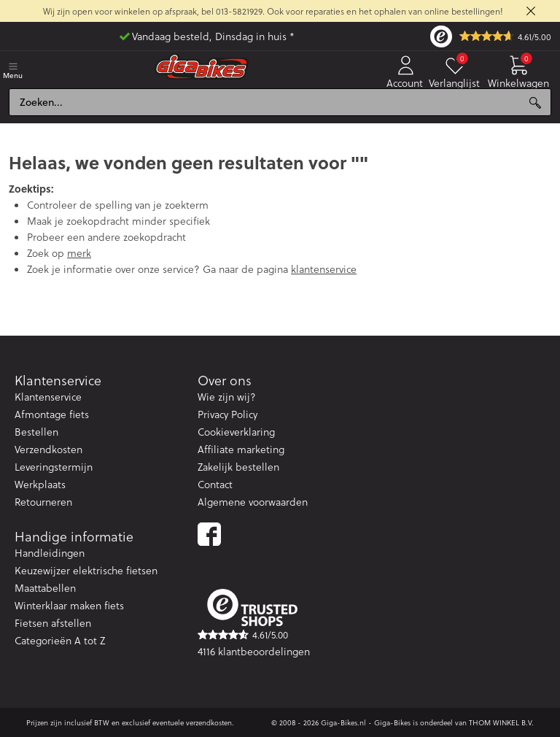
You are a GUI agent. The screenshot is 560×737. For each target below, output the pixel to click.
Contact (215, 484)
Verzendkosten (48, 449)
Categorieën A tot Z (60, 640)
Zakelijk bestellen (238, 467)
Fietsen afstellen (53, 623)
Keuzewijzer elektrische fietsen (86, 570)
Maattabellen (45, 588)
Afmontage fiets (52, 414)
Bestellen (36, 432)
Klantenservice (48, 397)
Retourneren (43, 502)
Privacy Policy (227, 414)
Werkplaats (40, 484)
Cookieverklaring (236, 432)
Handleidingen (50, 553)
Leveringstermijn (54, 467)
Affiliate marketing (241, 449)
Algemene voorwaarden (253, 502)
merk (79, 253)
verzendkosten (209, 722)
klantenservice (324, 269)
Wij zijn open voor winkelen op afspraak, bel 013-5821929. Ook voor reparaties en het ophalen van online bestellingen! (273, 11)
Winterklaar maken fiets (69, 605)
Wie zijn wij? (227, 397)
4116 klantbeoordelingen (254, 651)
